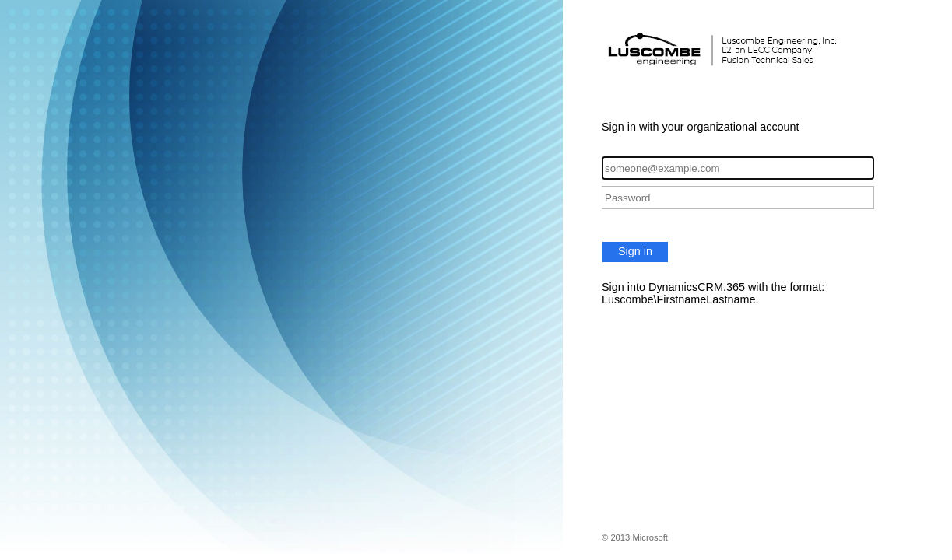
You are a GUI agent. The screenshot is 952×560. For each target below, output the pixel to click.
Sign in (635, 251)
